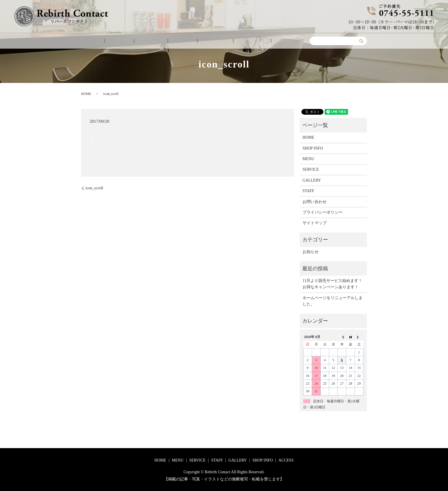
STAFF (182, 41)
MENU (132, 41)
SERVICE (157, 41)
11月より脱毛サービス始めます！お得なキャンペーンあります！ (332, 284)
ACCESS (268, 41)
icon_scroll (94, 188)
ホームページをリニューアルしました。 (333, 301)
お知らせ (311, 252)
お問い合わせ (315, 202)
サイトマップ (315, 223)
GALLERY (208, 41)
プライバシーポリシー (323, 212)
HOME (110, 41)
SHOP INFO (239, 41)
